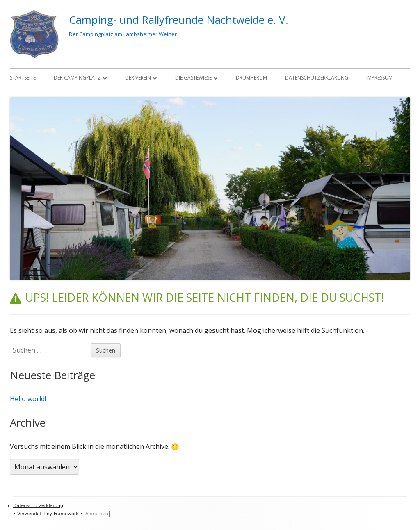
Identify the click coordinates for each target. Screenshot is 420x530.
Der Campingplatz (77, 78)
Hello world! (28, 399)
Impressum (379, 78)
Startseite (23, 78)
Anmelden (97, 514)
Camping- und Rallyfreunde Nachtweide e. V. (179, 20)
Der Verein (138, 78)
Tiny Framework (60, 514)
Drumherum (251, 78)
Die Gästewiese (193, 78)
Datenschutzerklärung (317, 78)
